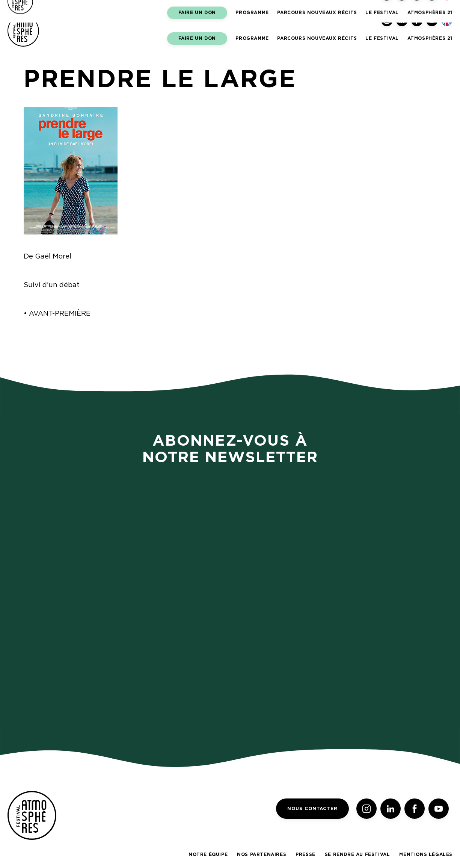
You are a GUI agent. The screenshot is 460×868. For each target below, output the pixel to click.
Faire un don (197, 38)
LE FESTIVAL (382, 38)
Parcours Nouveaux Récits (317, 38)
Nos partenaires (262, 854)
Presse (305, 854)
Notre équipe (208, 854)
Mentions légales (426, 854)
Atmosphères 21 (430, 38)
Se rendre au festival (357, 854)
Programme (252, 38)
